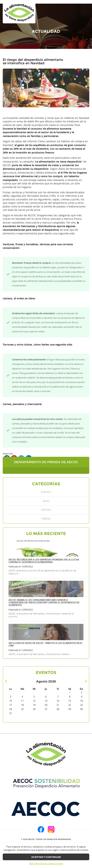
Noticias (46, 510)
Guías (46, 501)
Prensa (46, 519)
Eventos (46, 492)
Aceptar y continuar (46, 857)
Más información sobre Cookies (46, 864)
